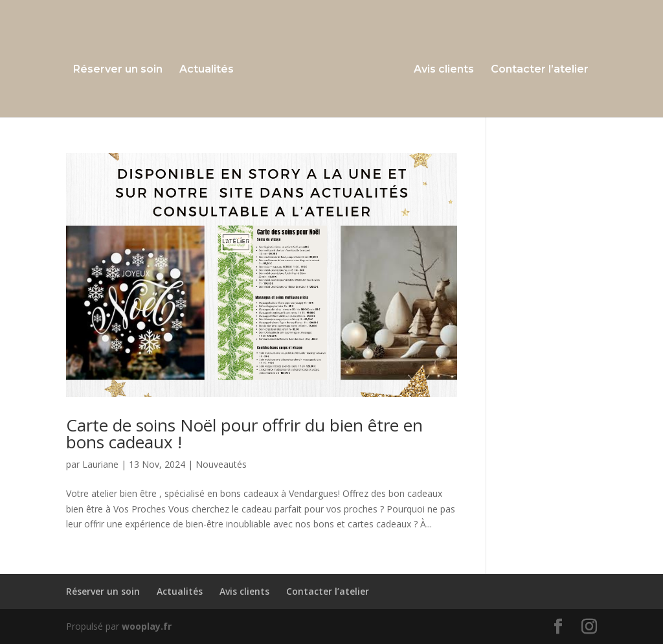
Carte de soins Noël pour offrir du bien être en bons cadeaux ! (244, 433)
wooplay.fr (147, 626)
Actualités (210, 68)
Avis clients (441, 68)
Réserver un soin (121, 68)
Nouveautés (221, 464)
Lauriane (100, 464)
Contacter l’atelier (536, 68)
